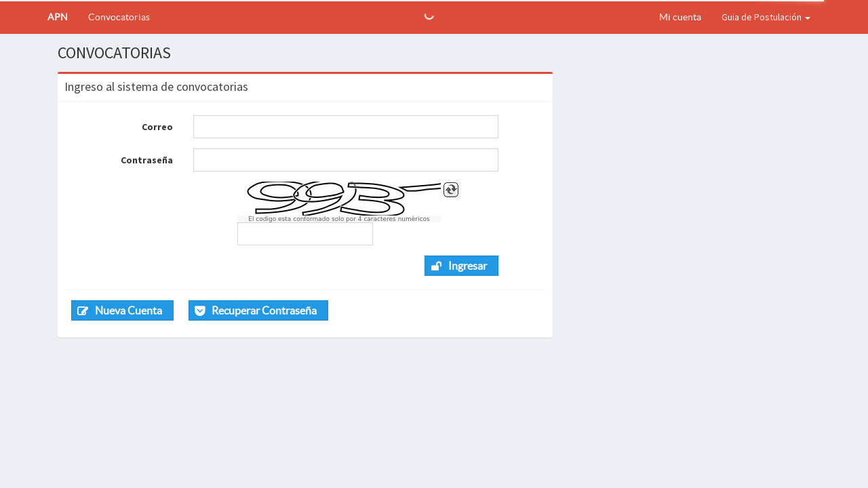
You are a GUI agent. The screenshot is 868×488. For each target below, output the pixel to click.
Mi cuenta (680, 17)
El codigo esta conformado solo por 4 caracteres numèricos (339, 219)
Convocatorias (119, 17)
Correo (157, 127)
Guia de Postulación (766, 17)
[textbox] (346, 127)
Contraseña (147, 160)
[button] (461, 266)
